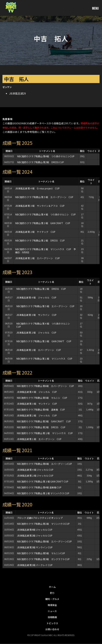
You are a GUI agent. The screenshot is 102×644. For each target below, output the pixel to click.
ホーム (52, 587)
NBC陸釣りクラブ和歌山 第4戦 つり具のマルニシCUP (46, 156)
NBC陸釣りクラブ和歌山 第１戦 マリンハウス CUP (44, 359)
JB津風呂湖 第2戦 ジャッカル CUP (35, 536)
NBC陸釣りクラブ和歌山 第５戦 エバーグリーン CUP (44, 197)
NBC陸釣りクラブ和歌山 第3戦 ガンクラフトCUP (43, 559)
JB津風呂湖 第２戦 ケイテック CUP (35, 232)
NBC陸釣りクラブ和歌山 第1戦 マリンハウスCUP (43, 524)
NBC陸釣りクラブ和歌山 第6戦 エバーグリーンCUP (44, 541)
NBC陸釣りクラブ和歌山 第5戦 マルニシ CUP (42, 398)
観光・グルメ (52, 599)
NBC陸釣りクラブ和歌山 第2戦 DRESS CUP (40, 162)
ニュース (52, 611)
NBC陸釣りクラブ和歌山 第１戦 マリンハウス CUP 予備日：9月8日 (45, 251)
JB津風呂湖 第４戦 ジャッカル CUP (36, 298)
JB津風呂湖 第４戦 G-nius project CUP (37, 188)
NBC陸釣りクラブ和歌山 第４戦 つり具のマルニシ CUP (45, 214)
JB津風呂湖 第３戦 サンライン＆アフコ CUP (40, 206)
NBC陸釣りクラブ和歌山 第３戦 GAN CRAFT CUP (43, 223)
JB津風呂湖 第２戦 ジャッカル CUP (36, 333)
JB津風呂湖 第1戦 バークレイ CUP (35, 565)
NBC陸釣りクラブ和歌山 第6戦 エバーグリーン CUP (45, 386)
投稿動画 (52, 617)
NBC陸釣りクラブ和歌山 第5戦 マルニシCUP (41, 553)
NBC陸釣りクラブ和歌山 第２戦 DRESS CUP (40, 240)
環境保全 (52, 605)
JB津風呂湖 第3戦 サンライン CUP (35, 547)
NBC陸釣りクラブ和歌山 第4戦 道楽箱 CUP (41, 410)
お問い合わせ (52, 629)
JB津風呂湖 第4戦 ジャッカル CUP (35, 530)
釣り (52, 593)
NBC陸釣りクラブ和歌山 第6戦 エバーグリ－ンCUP (44, 464)
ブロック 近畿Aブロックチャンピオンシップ (40, 518)
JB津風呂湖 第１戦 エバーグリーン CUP (37, 258)
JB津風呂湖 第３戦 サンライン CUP (36, 315)
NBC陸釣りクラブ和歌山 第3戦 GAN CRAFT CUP (44, 421)
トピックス (52, 623)
